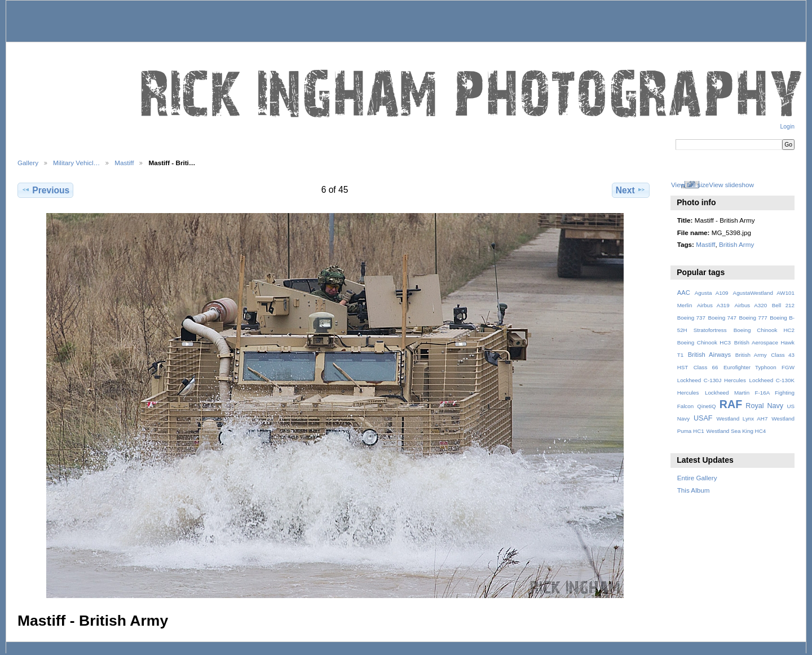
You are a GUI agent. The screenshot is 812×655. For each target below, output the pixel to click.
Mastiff (124, 163)
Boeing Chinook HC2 (764, 330)
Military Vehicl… (76, 163)
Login (787, 127)
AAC (684, 293)
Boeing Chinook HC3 (704, 342)
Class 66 (706, 367)
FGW (788, 367)
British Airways (710, 355)
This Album (694, 490)
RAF (731, 404)
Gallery (28, 163)
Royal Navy (764, 406)
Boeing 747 (722, 318)
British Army (736, 244)
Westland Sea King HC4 (736, 431)
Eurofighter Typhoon (750, 367)
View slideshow (731, 185)
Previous (45, 190)
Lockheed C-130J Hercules (712, 380)
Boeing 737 (691, 318)
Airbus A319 (713, 305)
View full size (690, 185)
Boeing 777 (753, 318)
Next (631, 190)
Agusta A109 (712, 293)
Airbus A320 (751, 305)
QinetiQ (706, 406)
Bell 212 (783, 305)
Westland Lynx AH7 (742, 419)
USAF (703, 418)
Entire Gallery (697, 478)
